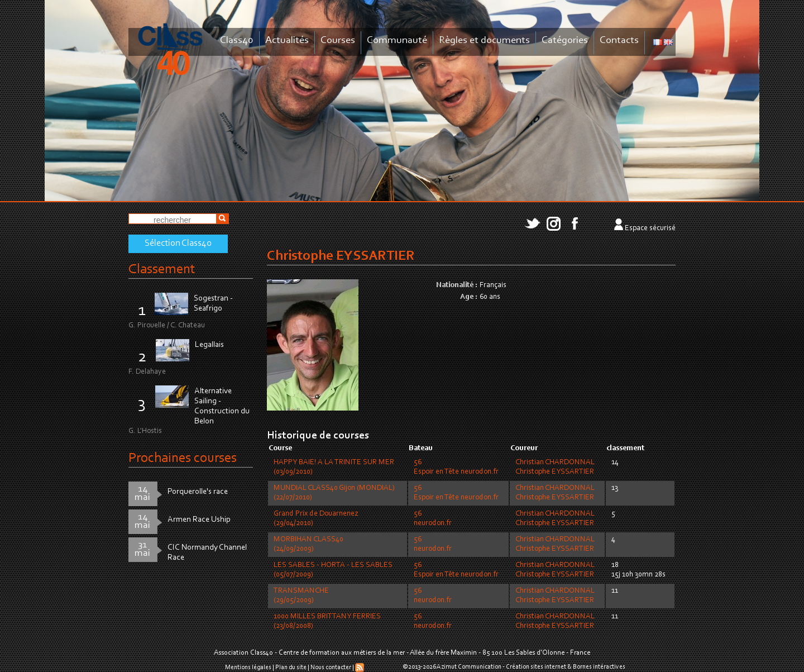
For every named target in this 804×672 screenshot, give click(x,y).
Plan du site (291, 668)
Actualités (287, 40)
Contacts (619, 40)
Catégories (565, 40)
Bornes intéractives (599, 667)
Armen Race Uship (199, 520)
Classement (162, 270)
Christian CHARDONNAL (555, 463)
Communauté (397, 40)
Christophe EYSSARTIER (555, 472)
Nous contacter (331, 668)
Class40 (237, 40)
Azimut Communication (469, 667)
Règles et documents (484, 40)
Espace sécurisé (650, 228)
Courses (338, 40)
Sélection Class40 (178, 244)
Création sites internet (536, 667)
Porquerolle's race (198, 492)
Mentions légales (248, 668)
